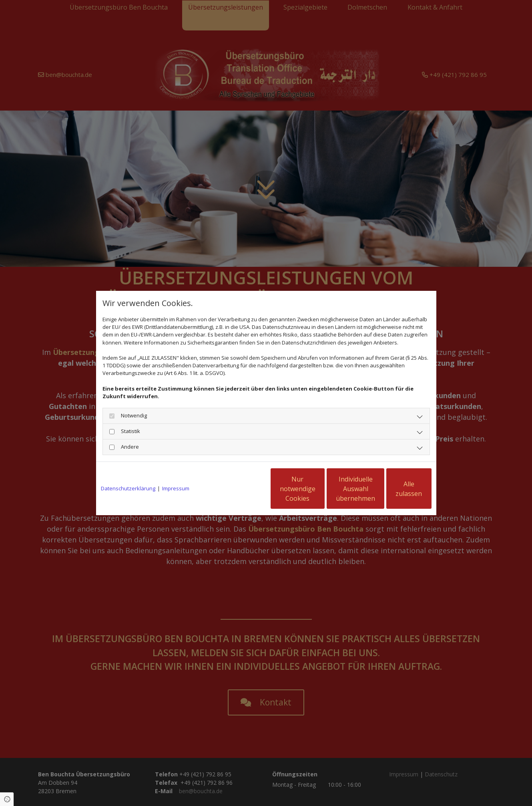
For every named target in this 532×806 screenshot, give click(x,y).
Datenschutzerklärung (128, 488)
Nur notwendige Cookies (242, 489)
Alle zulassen (394, 489)
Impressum (176, 488)
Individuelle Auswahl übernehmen (318, 489)
